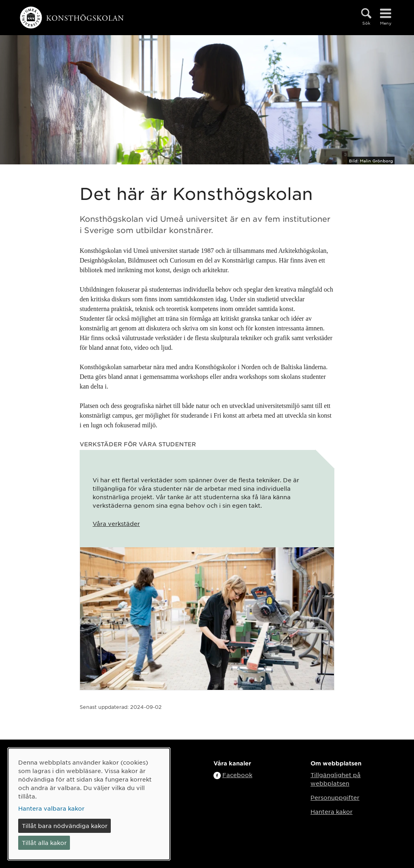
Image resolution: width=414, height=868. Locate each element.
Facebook (237, 775)
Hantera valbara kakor (51, 808)
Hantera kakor (332, 811)
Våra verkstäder (116, 523)
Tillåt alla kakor (44, 843)
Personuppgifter (335, 797)
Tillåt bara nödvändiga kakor (65, 826)
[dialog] (89, 804)
